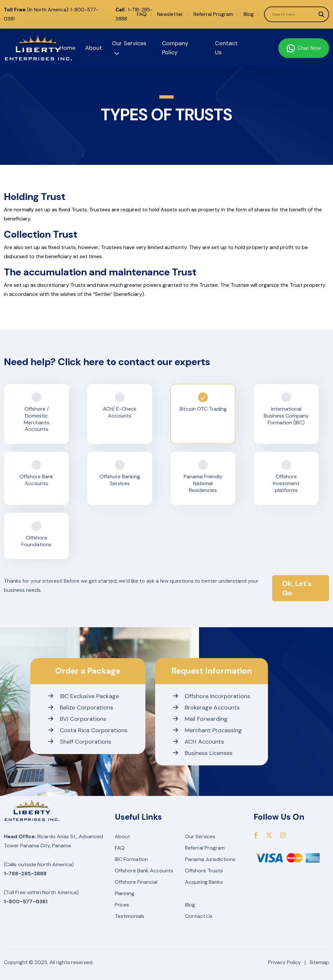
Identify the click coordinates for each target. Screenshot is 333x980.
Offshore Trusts (204, 871)
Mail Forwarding (200, 719)
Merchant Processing (207, 730)
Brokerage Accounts (206, 708)
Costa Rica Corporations (88, 730)
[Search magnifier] (321, 14)
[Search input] (294, 14)
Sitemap (319, 962)
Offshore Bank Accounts (144, 871)
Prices (122, 905)
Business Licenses (203, 753)
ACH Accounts (199, 742)
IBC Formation (131, 859)
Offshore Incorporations (212, 696)
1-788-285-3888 (25, 874)
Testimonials (130, 916)
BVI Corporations (77, 719)
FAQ (142, 14)
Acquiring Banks (204, 882)
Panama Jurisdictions (210, 859)
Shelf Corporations (80, 742)
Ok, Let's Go (297, 588)
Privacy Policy (285, 962)
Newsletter (170, 14)
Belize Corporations (81, 708)
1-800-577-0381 (26, 901)
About (94, 48)
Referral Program (213, 14)
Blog (249, 14)
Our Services (200, 836)
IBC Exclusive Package (84, 696)
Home (67, 48)
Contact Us (199, 916)
